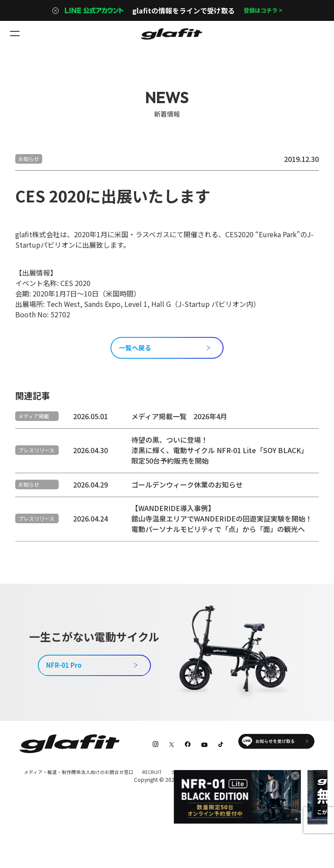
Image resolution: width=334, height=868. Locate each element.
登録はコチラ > (263, 10)
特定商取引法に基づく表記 (51, 808)
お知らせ (29, 159)
